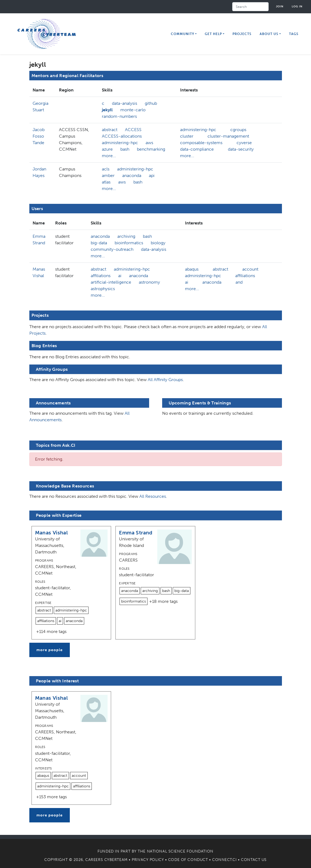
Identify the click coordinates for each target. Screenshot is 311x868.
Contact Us (254, 860)
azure (107, 149)
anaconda (132, 175)
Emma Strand (136, 533)
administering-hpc (120, 143)
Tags (294, 34)
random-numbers (119, 116)
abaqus (192, 269)
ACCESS (133, 130)
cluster (187, 136)
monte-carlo (133, 110)
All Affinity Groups (165, 380)
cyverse (244, 143)
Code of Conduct (188, 860)
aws (149, 143)
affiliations (101, 276)
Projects (242, 34)
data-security (241, 149)
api (152, 175)
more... (109, 156)
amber (108, 175)
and (239, 282)
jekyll (107, 110)
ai (120, 276)
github (151, 103)
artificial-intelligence (111, 282)
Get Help (213, 34)
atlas (106, 182)
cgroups (238, 130)
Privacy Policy (148, 860)
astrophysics (103, 289)
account (250, 269)
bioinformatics (129, 243)
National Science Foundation (180, 851)
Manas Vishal (51, 533)
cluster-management (228, 136)
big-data (99, 243)
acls (106, 169)
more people (50, 650)
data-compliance (197, 149)
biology (158, 243)
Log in (297, 6)
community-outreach (112, 249)
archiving (126, 236)
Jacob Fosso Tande (39, 136)
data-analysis (125, 103)
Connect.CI (224, 860)
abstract (110, 130)
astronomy (149, 282)
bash (125, 149)
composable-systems (201, 143)
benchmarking (151, 149)
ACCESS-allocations (122, 136)
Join (280, 6)
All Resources (153, 496)
